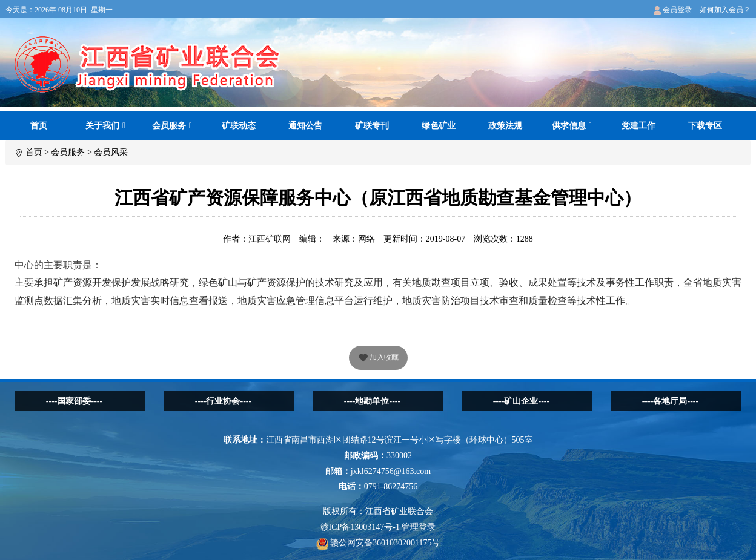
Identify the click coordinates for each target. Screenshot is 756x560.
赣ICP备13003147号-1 (360, 527)
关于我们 (105, 126)
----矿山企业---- (521, 401)
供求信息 (572, 126)
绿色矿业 (439, 126)
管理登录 (419, 527)
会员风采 (111, 152)
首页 (39, 126)
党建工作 (638, 126)
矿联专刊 (372, 126)
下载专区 (705, 126)
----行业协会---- (223, 401)
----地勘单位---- (372, 401)
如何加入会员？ (725, 10)
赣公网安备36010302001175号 (378, 543)
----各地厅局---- (670, 401)
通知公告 (305, 126)
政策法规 (505, 126)
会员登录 (673, 10)
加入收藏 (378, 358)
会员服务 (172, 126)
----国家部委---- (74, 401)
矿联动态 (239, 126)
